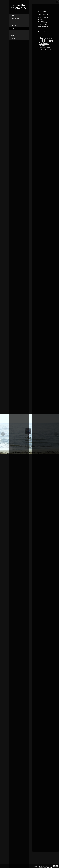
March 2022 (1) (42, 16)
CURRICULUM (15, 19)
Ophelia (48, 47)
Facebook (54, 866)
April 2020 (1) (42, 19)
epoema (51, 38)
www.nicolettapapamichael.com (42, 866)
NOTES (13, 35)
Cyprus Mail (44, 36)
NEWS (13, 29)
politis (46, 50)
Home (13, 15)
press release (50, 50)
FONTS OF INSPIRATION (17, 32)
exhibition (46, 41)
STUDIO (13, 39)
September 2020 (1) (43, 18)
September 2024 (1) (43, 14)
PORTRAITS (14, 25)
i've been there (44, 44)
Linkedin (57, 866)
